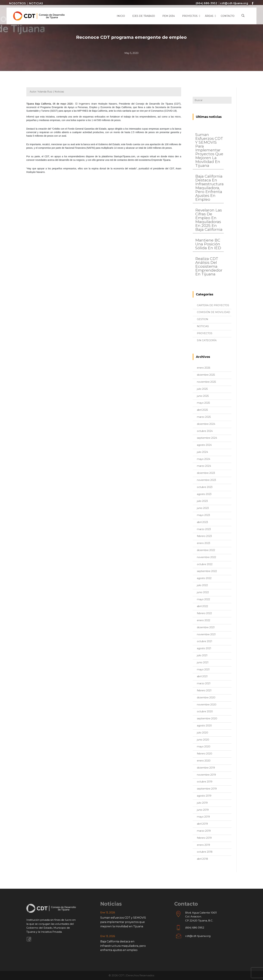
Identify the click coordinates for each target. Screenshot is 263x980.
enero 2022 (204, 620)
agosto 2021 (204, 648)
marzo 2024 (204, 466)
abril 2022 (202, 606)
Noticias (36, 4)
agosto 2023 (204, 494)
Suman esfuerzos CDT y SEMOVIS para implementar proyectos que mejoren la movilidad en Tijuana (209, 150)
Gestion (203, 319)
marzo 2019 (204, 831)
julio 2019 (202, 803)
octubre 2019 (205, 782)
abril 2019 (202, 824)
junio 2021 (203, 662)
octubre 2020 (205, 711)
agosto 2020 (204, 726)
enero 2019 (203, 845)
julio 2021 (202, 655)
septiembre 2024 (207, 438)
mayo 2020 (204, 747)
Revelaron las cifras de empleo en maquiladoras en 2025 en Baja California (209, 220)
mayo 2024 (204, 459)
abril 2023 (202, 522)
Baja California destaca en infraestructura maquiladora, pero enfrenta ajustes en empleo (209, 188)
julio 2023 (202, 501)
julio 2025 (202, 389)
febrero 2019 (204, 838)
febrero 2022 (204, 613)
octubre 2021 (205, 641)
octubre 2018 (205, 852)
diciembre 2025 (206, 375)
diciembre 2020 (206, 698)
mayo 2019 (203, 817)
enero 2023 (204, 543)
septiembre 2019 (207, 789)
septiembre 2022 (207, 571)
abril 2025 (202, 410)
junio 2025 (203, 396)
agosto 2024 (204, 445)
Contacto (228, 16)
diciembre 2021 (206, 627)
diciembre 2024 (206, 424)
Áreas (209, 16)
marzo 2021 (204, 683)
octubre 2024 (205, 431)
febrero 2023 (204, 536)
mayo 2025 (203, 403)
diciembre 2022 (206, 550)
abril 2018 (202, 859)
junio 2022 (203, 592)
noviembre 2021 (206, 634)
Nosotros (17, 4)
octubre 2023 (205, 487)
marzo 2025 (204, 417)
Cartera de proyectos (213, 305)
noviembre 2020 (207, 705)
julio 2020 (203, 733)
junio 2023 (203, 508)
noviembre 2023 (206, 480)
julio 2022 (202, 585)
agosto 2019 (204, 796)
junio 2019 (203, 810)
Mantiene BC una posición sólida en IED (208, 244)
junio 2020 (203, 740)
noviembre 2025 (206, 382)
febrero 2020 (205, 754)
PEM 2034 (169, 16)
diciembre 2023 (206, 473)
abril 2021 (202, 676)
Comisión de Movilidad (214, 312)
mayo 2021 (203, 670)
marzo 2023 (204, 529)
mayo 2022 (203, 599)
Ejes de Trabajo (144, 16)
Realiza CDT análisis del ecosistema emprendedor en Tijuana (209, 266)
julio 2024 (202, 452)
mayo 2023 (203, 515)
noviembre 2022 (206, 557)
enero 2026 (204, 368)
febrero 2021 (204, 690)
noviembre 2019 (206, 775)
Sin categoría (207, 340)
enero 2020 (204, 761)
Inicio (121, 16)
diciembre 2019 (206, 768)
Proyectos (190, 16)
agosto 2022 (204, 578)
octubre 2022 (205, 564)
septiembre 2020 (207, 719)
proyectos (205, 333)
